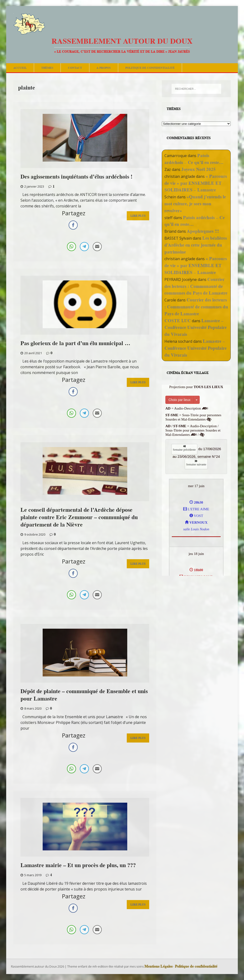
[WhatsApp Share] (71, 247)
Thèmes (47, 68)
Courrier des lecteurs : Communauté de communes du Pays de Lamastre (196, 286)
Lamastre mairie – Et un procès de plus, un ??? (78, 865)
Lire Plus (138, 217)
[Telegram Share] (84, 247)
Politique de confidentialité (150, 68)
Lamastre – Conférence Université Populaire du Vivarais (196, 328)
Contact (75, 68)
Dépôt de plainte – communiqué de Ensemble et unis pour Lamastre (84, 695)
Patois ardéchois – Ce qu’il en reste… (194, 159)
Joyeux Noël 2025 (198, 169)
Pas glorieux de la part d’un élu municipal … (75, 343)
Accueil (20, 68)
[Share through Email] (97, 247)
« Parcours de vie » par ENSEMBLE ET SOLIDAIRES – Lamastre (196, 183)
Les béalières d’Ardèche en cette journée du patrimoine (196, 245)
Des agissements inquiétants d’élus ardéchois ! (76, 177)
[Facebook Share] (73, 225)
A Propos (104, 68)
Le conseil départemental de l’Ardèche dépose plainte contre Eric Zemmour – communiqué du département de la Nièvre (79, 517)
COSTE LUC (178, 321)
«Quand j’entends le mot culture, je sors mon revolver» (195, 204)
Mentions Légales (158, 966)
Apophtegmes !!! (203, 231)
